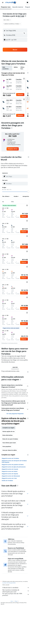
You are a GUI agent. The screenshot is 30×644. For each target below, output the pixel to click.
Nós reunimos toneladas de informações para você (16, 591)
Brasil (16, 601)
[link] (13, 149)
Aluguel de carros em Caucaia (10, 469)
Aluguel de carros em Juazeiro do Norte (13, 465)
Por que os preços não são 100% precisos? (16, 594)
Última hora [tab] (22, 68)
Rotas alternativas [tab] (7, 435)
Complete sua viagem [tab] (8, 428)
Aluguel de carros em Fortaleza (10, 458)
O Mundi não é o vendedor (16, 588)
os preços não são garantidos (9, 583)
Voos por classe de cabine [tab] (10, 450)
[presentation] (26, 16)
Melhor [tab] (16, 67)
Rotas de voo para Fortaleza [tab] (10, 439)
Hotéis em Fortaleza (7, 481)
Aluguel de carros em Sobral (10, 471)
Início (12, 601)
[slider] (28, 192)
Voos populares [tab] (7, 446)
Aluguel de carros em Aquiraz (10, 474)
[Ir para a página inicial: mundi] (11, 3)
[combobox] (7, 20)
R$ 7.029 (21, 16)
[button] (3, 3)
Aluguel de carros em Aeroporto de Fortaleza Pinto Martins (14, 461)
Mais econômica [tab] (5, 68)
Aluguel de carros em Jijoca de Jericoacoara (14, 467)
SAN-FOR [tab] (15, 367)
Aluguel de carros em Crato (9, 478)
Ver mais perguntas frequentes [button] (15, 414)
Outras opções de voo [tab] (9, 431)
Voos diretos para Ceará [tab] (9, 443)
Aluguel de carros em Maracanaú (11, 476)
